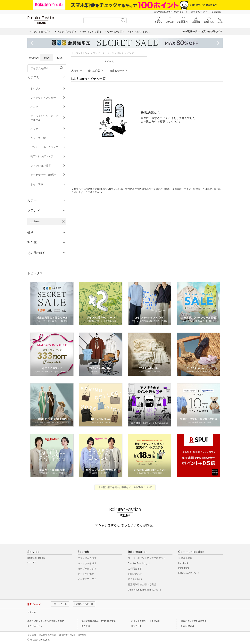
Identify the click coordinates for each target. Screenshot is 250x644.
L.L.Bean (86, 53)
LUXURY (32, 563)
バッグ (48, 129)
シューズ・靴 (48, 138)
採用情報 (82, 635)
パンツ (48, 107)
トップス (48, 89)
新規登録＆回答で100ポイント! (171, 12)
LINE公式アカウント (189, 573)
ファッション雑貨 (48, 166)
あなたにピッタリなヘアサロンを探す (46, 621)
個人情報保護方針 (47, 635)
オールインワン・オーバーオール (48, 118)
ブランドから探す (87, 558)
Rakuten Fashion (36, 558)
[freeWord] (47, 68)
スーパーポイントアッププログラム (147, 558)
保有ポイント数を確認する (194, 621)
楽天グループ (198, 12)
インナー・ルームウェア (48, 147)
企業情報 (32, 635)
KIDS (60, 58)
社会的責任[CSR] (67, 635)
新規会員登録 (185, 558)
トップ (75, 53)
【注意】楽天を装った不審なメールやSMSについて (125, 487)
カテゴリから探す (87, 569)
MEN (47, 58)
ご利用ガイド (135, 569)
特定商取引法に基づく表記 (142, 584)
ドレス (120, 53)
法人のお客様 (135, 579)
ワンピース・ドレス (104, 53)
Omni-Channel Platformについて (145, 590)
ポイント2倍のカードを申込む (146, 621)
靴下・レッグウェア (48, 156)
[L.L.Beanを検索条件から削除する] (63, 221)
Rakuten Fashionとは (139, 563)
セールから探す (86, 574)
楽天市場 (216, 12)
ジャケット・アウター (48, 98)
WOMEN (34, 58)
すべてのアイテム (87, 579)
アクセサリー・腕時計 (48, 175)
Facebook (183, 563)
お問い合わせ (135, 574)
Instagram (184, 568)
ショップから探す (87, 563)
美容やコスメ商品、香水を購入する (98, 621)
